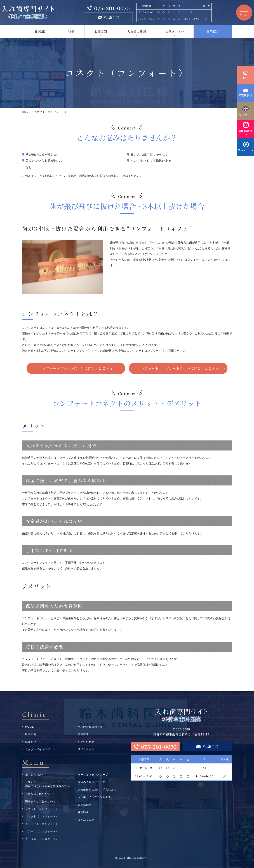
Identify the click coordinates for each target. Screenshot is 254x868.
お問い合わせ (86, 742)
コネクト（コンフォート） (42, 816)
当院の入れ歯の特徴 (90, 727)
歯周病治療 (85, 805)
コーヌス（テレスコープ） (42, 839)
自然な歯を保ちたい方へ (40, 794)
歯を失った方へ (35, 775)
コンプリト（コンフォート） (43, 824)
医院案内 (31, 734)
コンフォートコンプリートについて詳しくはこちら (178, 368)
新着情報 (83, 734)
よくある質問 (86, 820)
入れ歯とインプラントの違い (96, 797)
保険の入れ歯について (92, 782)
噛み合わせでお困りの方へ (42, 801)
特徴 (71, 31)
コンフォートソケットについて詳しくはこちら (76, 368)
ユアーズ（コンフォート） (42, 831)
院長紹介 (31, 742)
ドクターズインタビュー (40, 749)
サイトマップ (86, 749)
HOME (40, 31)
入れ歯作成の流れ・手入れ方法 (97, 790)
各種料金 (83, 812)
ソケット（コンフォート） (42, 809)
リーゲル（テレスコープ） (94, 775)
